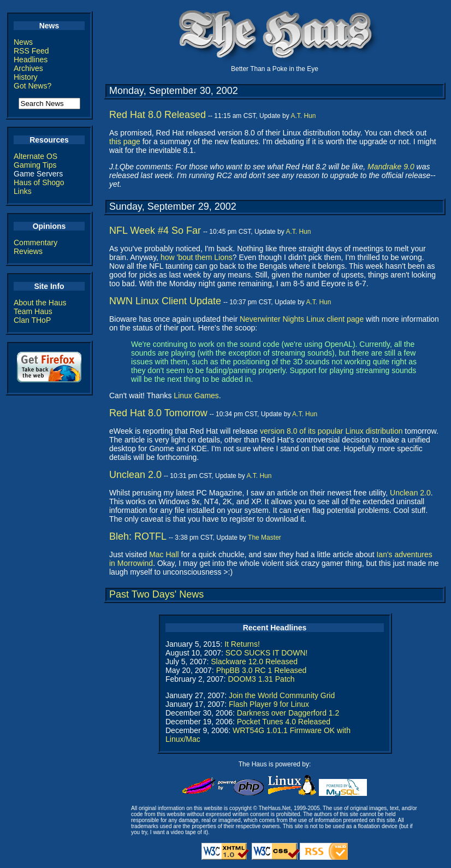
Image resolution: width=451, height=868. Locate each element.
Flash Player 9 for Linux (269, 704)
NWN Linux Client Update (165, 301)
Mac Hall (164, 554)
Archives (28, 68)
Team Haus (33, 311)
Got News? (32, 86)
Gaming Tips (35, 165)
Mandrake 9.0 (391, 167)
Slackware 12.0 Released (254, 662)
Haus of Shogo (39, 182)
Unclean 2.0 (135, 475)
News (23, 42)
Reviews (28, 251)
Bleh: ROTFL (138, 536)
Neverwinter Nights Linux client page (302, 319)
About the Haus (40, 303)
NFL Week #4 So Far (155, 231)
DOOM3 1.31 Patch (261, 679)
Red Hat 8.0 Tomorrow (158, 413)
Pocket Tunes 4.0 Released (284, 722)
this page (125, 141)
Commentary (35, 243)
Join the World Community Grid (282, 695)
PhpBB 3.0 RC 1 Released (262, 670)
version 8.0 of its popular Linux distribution (331, 431)
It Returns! (242, 644)
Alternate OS (35, 156)
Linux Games (196, 395)
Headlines (31, 60)
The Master (265, 538)
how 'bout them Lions (197, 257)
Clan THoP (32, 320)
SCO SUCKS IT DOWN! (267, 653)
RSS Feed (31, 51)
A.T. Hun (303, 116)
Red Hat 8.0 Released (158, 115)
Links (23, 191)
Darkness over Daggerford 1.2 (288, 713)
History (26, 77)
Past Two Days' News (156, 594)
